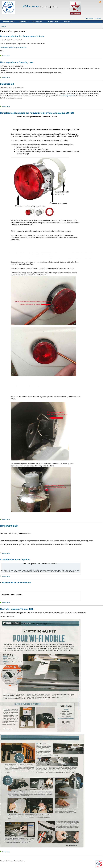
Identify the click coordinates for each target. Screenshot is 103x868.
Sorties (66, 21)
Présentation (8, 21)
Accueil (4, 27)
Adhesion (22, 21)
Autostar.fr (37, 22)
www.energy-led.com (67, 96)
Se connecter (89, 19)
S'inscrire (98, 19)
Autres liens (52, 21)
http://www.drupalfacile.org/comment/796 (13, 47)
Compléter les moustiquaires (15, 560)
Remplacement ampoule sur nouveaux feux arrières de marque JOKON (37, 113)
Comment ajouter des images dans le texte (22, 36)
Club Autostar (31, 6)
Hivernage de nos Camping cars (17, 62)
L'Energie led (7, 84)
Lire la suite (6, 56)
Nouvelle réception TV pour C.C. (17, 609)
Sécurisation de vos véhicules (16, 583)
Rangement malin (9, 526)
